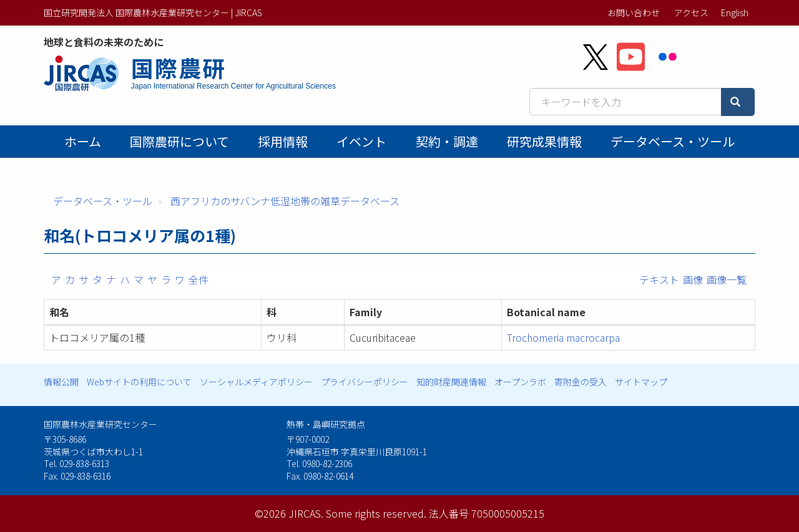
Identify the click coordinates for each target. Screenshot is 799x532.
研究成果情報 (544, 141)
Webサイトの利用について (139, 382)
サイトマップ (641, 382)
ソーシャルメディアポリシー (256, 382)
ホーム (83, 141)
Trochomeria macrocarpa (563, 337)
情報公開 (61, 382)
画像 (693, 279)
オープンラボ (520, 382)
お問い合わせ (634, 12)
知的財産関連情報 (451, 382)
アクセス (691, 12)
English (735, 12)
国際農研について (179, 141)
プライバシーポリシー (365, 382)
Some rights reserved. (376, 513)
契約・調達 (447, 141)
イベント (361, 141)
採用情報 (283, 141)
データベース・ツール (673, 141)
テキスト (659, 279)
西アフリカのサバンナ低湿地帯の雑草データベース (285, 201)
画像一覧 (727, 279)
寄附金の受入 (581, 382)
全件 (199, 279)
